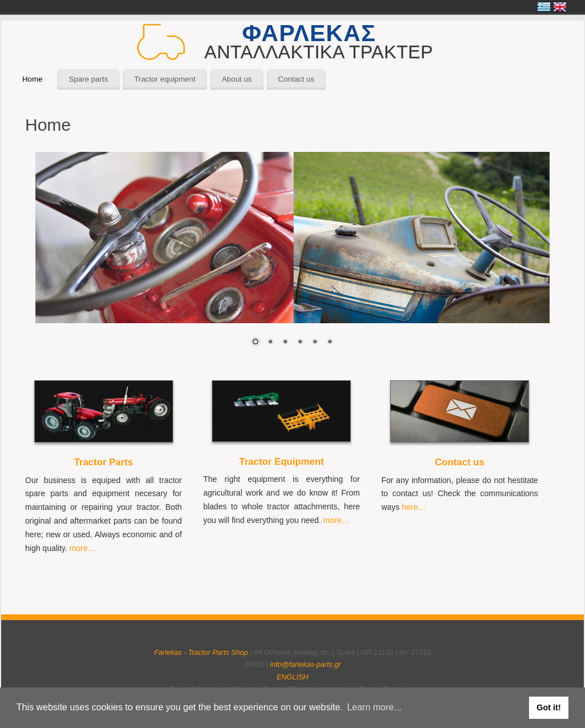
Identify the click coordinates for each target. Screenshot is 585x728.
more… (83, 548)
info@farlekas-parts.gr (306, 665)
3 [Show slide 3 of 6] (285, 343)
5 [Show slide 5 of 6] (315, 343)
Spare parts (88, 79)
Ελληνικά (544, 7)
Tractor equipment (165, 79)
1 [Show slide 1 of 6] (255, 343)
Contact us (296, 79)
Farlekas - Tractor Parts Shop (201, 653)
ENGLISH (292, 677)
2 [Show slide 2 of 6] (270, 343)
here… (414, 507)
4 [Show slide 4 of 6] (300, 343)
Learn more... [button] (374, 707)
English (560, 7)
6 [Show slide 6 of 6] (330, 343)
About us (237, 79)
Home (32, 79)
